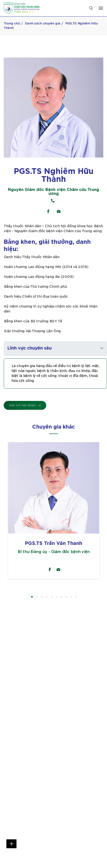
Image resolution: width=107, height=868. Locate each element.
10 (76, 597)
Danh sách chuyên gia (43, 24)
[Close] (91, 8)
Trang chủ (12, 24)
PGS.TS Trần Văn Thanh (53, 543)
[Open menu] (101, 8)
